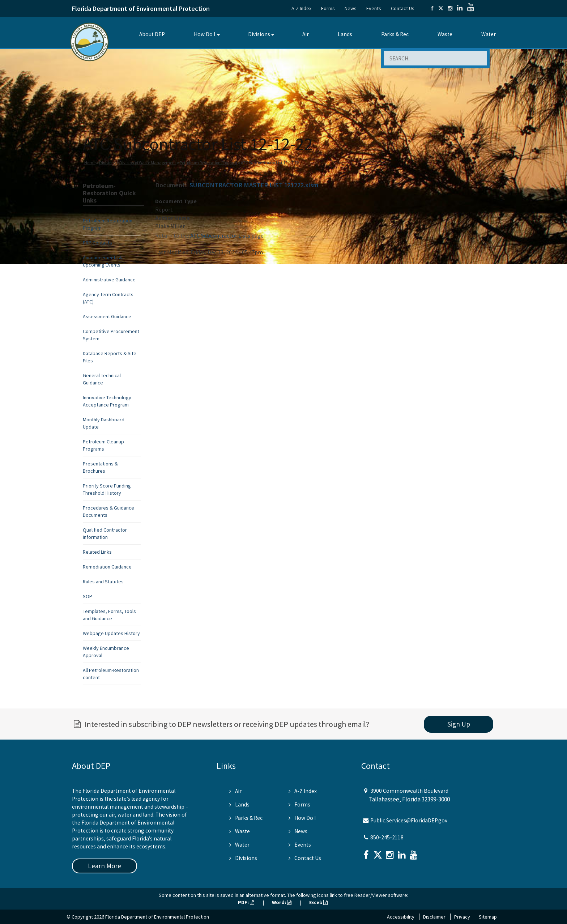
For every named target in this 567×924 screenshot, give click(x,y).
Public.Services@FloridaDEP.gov (409, 820)
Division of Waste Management (148, 163)
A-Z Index (301, 8)
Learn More (105, 866)
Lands (345, 34)
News (351, 8)
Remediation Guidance (107, 567)
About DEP (152, 34)
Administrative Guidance (109, 280)
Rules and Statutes (103, 582)
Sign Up (459, 724)
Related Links (97, 552)
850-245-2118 (387, 837)
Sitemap (488, 917)
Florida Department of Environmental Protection (141, 8)
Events (374, 8)
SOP (88, 596)
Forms (328, 8)
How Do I (204, 34)
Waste (445, 34)
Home (90, 163)
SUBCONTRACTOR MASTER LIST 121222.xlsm (254, 185)
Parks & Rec (395, 34)
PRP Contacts (97, 243)
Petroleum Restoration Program (208, 163)
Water (489, 34)
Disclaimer (434, 917)
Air (306, 34)
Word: (282, 902)
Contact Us (403, 8)
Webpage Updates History (111, 633)
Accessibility (401, 917)
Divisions (259, 34)
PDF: (246, 902)
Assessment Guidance (107, 316)
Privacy (462, 917)
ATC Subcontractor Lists (220, 235)
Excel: (318, 902)
